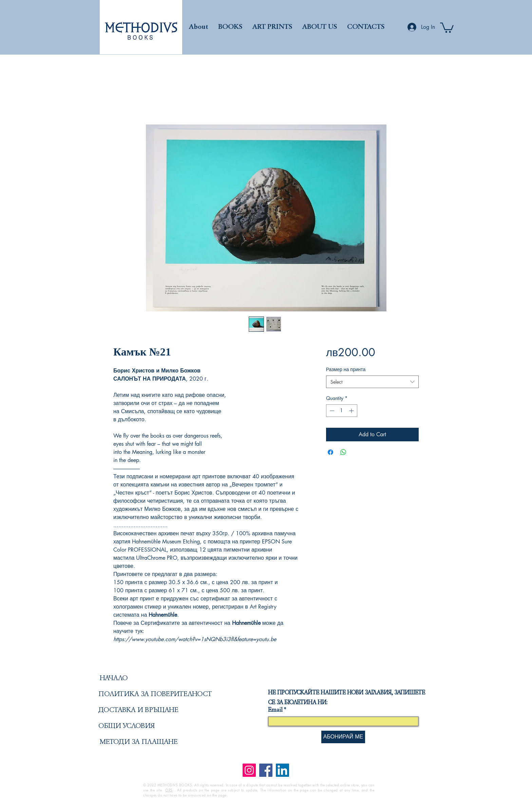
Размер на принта (346, 369)
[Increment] (352, 411)
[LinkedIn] (282, 770)
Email (275, 710)
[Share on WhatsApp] (343, 452)
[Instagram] (249, 770)
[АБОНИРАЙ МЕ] (343, 737)
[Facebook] (266, 770)
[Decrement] (331, 411)
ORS (169, 790)
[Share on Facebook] (330, 452)
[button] (447, 27)
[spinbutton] (342, 411)
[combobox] (372, 382)
